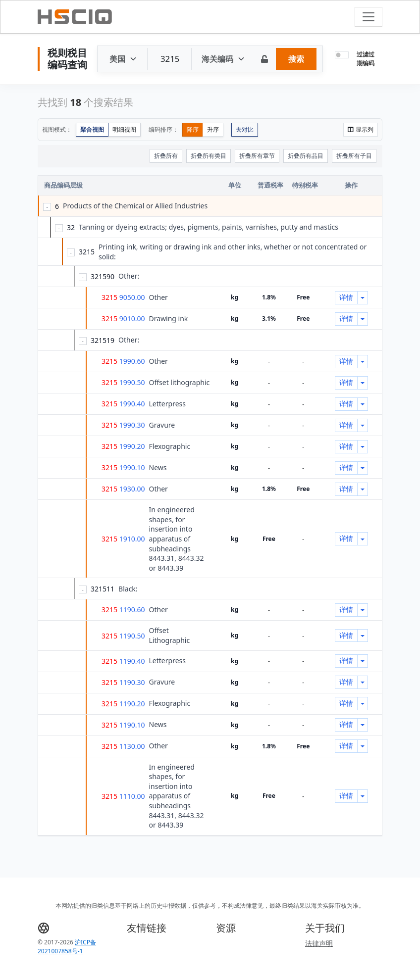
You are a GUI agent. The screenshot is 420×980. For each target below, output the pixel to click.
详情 (346, 297)
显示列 (361, 129)
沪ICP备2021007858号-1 (67, 947)
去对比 (245, 129)
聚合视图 (92, 129)
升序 (213, 129)
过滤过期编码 (366, 59)
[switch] (342, 55)
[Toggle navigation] (368, 17)
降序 (193, 129)
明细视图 (124, 129)
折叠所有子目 (354, 156)
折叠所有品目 (306, 156)
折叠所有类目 (209, 156)
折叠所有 (166, 156)
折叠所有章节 (257, 156)
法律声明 (319, 943)
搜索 (296, 59)
